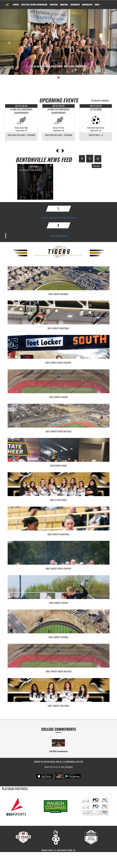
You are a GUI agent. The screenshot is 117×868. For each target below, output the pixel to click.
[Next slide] (108, 42)
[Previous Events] (57, 150)
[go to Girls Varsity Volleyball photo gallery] (59, 692)
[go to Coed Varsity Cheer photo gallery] (59, 452)
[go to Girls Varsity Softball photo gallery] (59, 623)
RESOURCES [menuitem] (75, 5)
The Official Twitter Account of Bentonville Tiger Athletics (58, 218)
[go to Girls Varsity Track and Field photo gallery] (59, 657)
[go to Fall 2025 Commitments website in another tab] (58, 743)
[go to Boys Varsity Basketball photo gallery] (59, 314)
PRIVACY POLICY (47, 850)
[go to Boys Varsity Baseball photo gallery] (59, 280)
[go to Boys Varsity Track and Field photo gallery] (59, 417)
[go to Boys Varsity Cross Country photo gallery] (59, 349)
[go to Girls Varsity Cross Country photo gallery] (59, 555)
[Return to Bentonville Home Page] (7, 3)
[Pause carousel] (58, 77)
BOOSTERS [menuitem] (64, 5)
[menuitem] (34, 5)
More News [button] (97, 166)
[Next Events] (63, 150)
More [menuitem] (98, 5)
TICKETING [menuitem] (54, 5)
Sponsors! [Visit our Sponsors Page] (69, 767)
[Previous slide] (9, 42)
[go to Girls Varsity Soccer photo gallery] (59, 589)
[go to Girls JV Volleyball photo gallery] (59, 486)
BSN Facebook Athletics (59, 236)
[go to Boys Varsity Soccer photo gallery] (59, 383)
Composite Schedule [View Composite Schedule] (100, 100)
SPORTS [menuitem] (16, 5)
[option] (21, 122)
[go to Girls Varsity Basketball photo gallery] (59, 520)
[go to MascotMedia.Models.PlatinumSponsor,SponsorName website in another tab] (19, 806)
